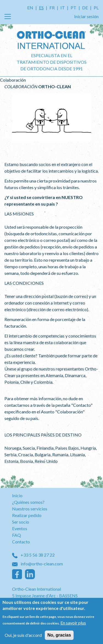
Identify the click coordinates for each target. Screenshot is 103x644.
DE (85, 8)
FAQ (16, 535)
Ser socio (21, 522)
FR (52, 8)
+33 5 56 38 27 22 (33, 555)
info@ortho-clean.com (37, 564)
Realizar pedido (27, 515)
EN (30, 8)
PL (96, 8)
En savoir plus (73, 624)
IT (63, 8)
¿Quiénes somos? (28, 502)
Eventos (20, 528)
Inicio (17, 495)
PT (73, 8)
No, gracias (59, 637)
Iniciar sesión (86, 16)
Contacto (21, 542)
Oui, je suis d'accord (23, 637)
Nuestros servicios (30, 509)
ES (41, 8)
